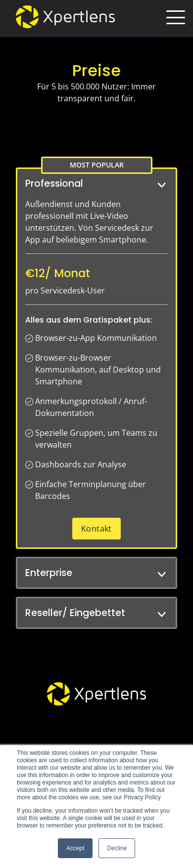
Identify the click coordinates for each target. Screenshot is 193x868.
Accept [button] (75, 848)
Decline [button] (117, 848)
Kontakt (96, 529)
